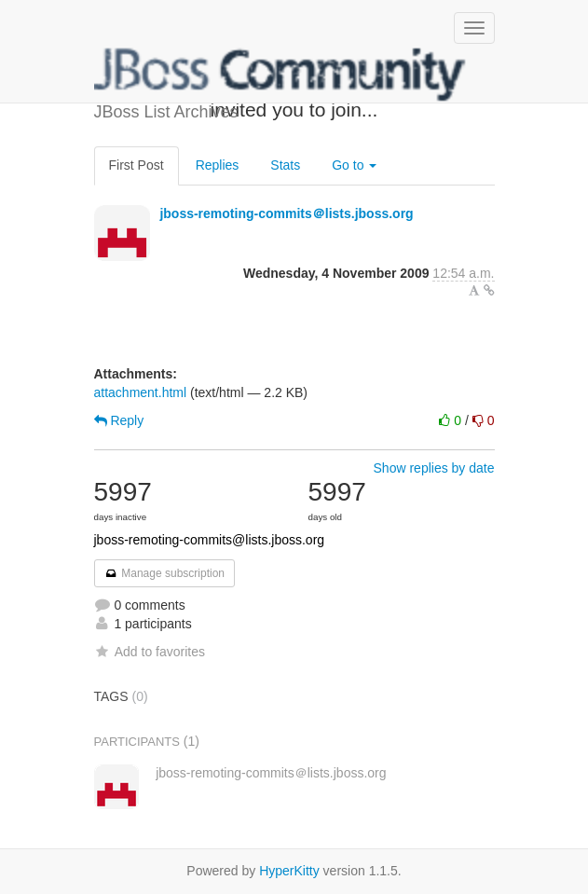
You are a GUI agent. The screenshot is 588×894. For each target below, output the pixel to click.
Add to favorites (150, 652)
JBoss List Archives (280, 75)
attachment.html (141, 392)
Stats (285, 165)
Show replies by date (434, 468)
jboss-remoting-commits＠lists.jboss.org (286, 213)
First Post (137, 165)
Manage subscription (165, 573)
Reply (119, 420)
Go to (354, 165)
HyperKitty (289, 871)
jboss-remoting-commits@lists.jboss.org (210, 540)
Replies (218, 165)
